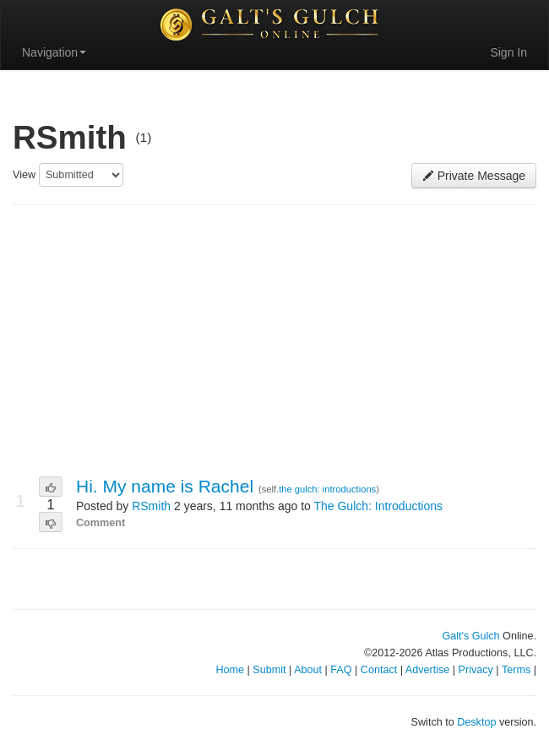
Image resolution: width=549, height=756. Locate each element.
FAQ (341, 670)
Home (230, 670)
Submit (269, 670)
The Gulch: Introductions (378, 506)
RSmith (151, 506)
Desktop (476, 722)
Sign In (508, 52)
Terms (516, 670)
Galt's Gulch (470, 636)
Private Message (474, 176)
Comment (101, 523)
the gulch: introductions (327, 489)
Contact (379, 670)
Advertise (428, 670)
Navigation (54, 52)
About (308, 670)
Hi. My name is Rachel (167, 486)
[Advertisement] (274, 341)
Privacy (476, 670)
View (24, 175)
